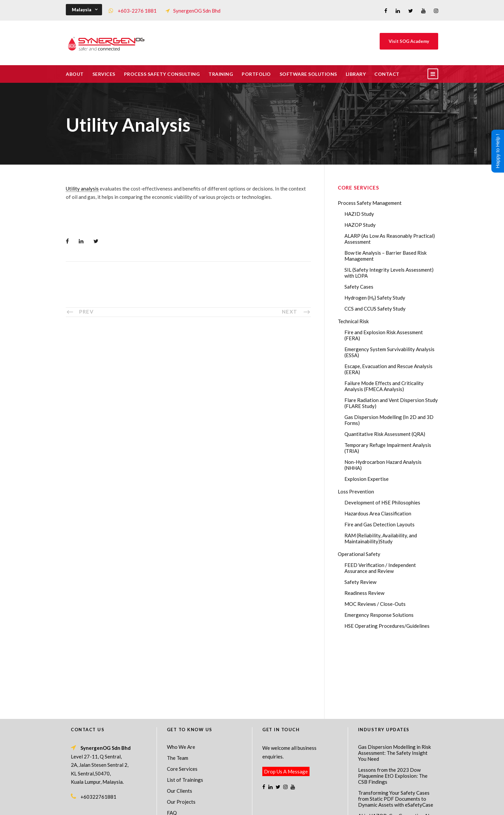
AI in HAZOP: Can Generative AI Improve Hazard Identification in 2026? (394, 750)
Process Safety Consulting (162, 74)
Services (104, 74)
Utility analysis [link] (82, 189)
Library (356, 74)
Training (221, 74)
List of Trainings (185, 708)
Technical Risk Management (305, 805)
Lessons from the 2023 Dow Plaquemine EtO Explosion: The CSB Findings (393, 704)
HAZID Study (359, 214)
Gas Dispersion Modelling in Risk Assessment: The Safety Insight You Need (394, 681)
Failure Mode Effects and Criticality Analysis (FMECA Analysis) (384, 386)
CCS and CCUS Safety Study (375, 309)
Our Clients (180, 719)
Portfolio (256, 74)
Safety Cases (359, 287)
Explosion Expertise (367, 479)
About (75, 74)
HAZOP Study (360, 225)
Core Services (182, 697)
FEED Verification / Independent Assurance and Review (380, 568)
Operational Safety (359, 554)
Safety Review (360, 582)
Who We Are (181, 675)
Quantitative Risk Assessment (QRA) (385, 434)
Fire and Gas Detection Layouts (379, 524)
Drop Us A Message (286, 700)
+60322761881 (98, 725)
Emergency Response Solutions (379, 615)
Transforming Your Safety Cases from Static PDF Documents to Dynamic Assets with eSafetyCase (396, 727)
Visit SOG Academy (409, 41)
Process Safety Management (370, 203)
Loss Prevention (356, 491)
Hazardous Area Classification (378, 513)
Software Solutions (308, 74)
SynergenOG (249, 799)
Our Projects (181, 730)
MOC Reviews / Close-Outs (375, 604)
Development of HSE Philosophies (382, 502)
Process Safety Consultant (252, 805)
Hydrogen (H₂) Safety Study (375, 298)
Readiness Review (364, 593)
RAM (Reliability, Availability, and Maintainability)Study (381, 538)
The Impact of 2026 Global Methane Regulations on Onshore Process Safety (395, 773)
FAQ (172, 741)
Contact (387, 74)
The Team (178, 686)
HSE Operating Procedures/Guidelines (387, 626)
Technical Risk (353, 321)
